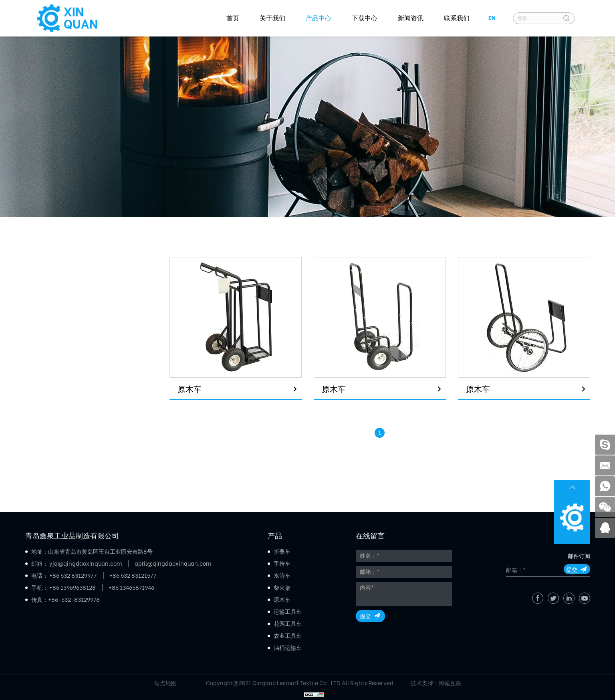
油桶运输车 (53, 456)
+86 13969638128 (73, 588)
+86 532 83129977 (73, 576)
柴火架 (46, 345)
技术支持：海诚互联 (436, 683)
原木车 (46, 367)
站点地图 (165, 683)
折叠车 (46, 278)
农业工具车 (53, 434)
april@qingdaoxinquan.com (173, 564)
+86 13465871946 (131, 588)
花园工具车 (53, 412)
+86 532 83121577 (133, 576)
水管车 (46, 323)
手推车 (46, 300)
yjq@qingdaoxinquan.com (86, 564)
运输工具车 (53, 389)
